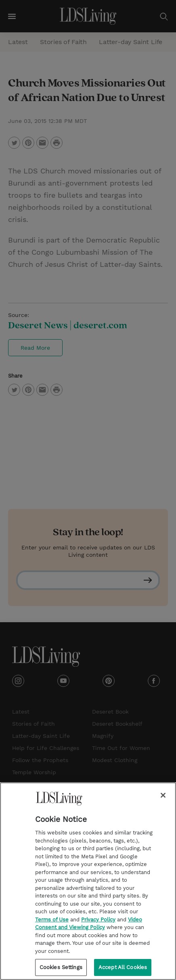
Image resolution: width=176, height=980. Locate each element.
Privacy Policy (98, 925)
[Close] (163, 800)
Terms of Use (52, 925)
